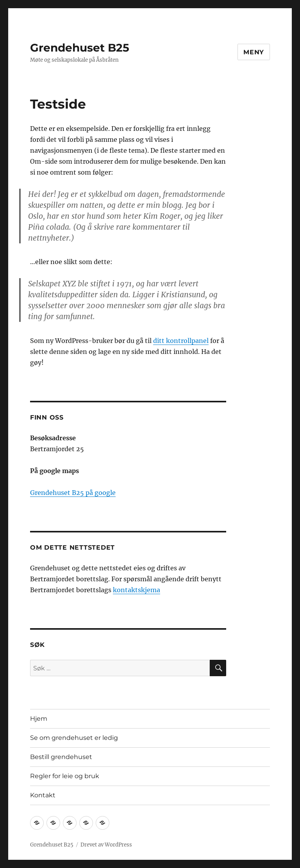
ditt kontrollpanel (181, 341)
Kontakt (43, 795)
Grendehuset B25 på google (73, 493)
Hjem (39, 719)
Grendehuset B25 (80, 48)
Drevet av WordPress (106, 845)
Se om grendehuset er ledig (74, 738)
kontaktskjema (137, 590)
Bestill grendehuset (61, 757)
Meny (254, 52)
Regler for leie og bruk (65, 776)
